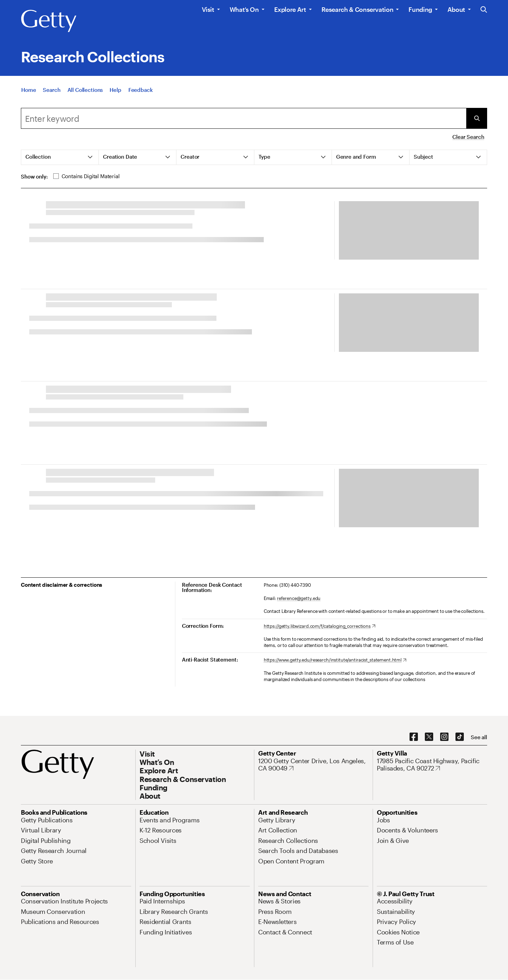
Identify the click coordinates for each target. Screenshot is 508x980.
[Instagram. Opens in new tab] (444, 737)
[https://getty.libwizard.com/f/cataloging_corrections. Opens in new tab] (320, 626)
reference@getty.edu (299, 598)
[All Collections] (85, 90)
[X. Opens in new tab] (429, 737)
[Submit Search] (477, 118)
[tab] (60, 157)
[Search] (51, 90)
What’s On (244, 9)
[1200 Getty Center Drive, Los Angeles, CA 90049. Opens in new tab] (313, 765)
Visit (208, 9)
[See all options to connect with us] (479, 737)
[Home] (29, 90)
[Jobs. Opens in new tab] (383, 820)
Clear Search (468, 137)
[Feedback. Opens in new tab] (141, 90)
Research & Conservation (358, 9)
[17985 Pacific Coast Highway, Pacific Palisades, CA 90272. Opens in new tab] (432, 765)
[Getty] (49, 21)
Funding (420, 9)
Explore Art (290, 9)
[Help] (115, 90)
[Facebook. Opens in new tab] (414, 737)
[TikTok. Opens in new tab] (460, 737)
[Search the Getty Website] (484, 10)
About (456, 9)
